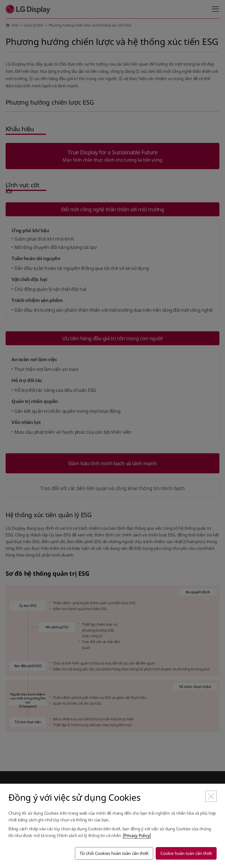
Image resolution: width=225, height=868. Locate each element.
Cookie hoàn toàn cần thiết (186, 853)
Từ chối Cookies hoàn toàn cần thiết (114, 853)
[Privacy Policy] (137, 835)
